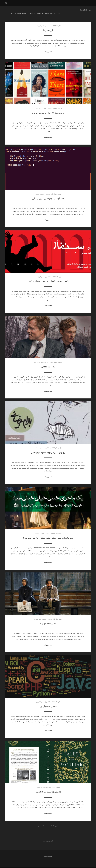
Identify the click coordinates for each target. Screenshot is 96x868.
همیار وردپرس (43, 865)
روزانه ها (38, 22)
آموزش (37, 190)
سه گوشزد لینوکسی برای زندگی (48, 194)
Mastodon (48, 853)
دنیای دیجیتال (38, 104)
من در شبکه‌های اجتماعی (49, 10)
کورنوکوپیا (85, 10)
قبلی (56, 822)
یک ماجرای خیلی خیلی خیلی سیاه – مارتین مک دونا (48, 534)
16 (43, 822)
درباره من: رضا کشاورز (34, 10)
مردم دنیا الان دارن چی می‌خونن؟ (48, 109)
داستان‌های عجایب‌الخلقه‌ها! (48, 787)
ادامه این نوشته (48, 47)
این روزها (48, 26)
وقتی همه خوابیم (48, 619)
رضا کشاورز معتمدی (46, 22)
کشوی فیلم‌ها (37, 358)
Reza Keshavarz (18, 10)
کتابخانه (37, 444)
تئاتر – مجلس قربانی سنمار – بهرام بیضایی (48, 277)
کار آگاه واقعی (48, 362)
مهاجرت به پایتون (48, 702)
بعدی (40, 822)
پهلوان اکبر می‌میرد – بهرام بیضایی (48, 448)
